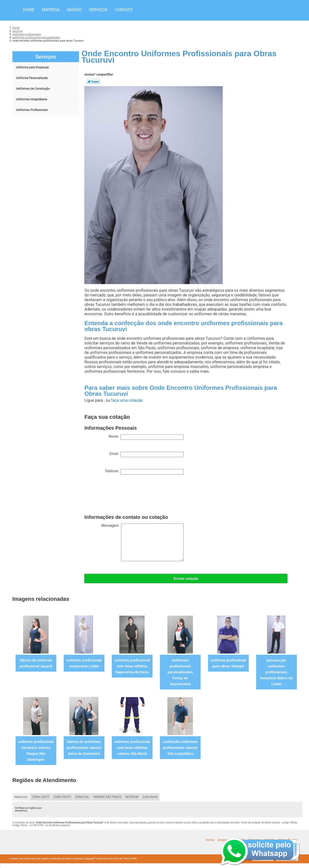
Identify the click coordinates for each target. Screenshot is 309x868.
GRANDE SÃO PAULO (107, 797)
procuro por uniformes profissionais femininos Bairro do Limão (276, 672)
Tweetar (93, 81)
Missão (75, 10)
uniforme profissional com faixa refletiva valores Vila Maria (132, 748)
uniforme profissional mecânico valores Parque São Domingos (36, 751)
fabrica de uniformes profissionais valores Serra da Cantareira (84, 748)
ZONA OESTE (62, 797)
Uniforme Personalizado (32, 78)
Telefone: (144, 472)
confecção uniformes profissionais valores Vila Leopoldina (180, 748)
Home (29, 10)
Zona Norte (150, 797)
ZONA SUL (82, 797)
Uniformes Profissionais (32, 110)
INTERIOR (132, 797)
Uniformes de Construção (33, 89)
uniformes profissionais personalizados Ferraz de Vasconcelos (180, 672)
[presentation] (122, 496)
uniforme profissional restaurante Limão (84, 663)
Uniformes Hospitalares (32, 99)
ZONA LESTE (41, 797)
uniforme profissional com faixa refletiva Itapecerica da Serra (132, 666)
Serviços (98, 10)
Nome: (146, 437)
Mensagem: (142, 542)
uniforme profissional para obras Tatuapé (228, 663)
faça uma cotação (127, 400)
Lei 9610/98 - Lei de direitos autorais (50, 825)
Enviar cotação (186, 579)
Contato (124, 10)
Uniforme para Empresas (33, 67)
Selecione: (21, 797)
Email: (146, 454)
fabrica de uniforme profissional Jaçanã (36, 663)
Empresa (51, 10)
